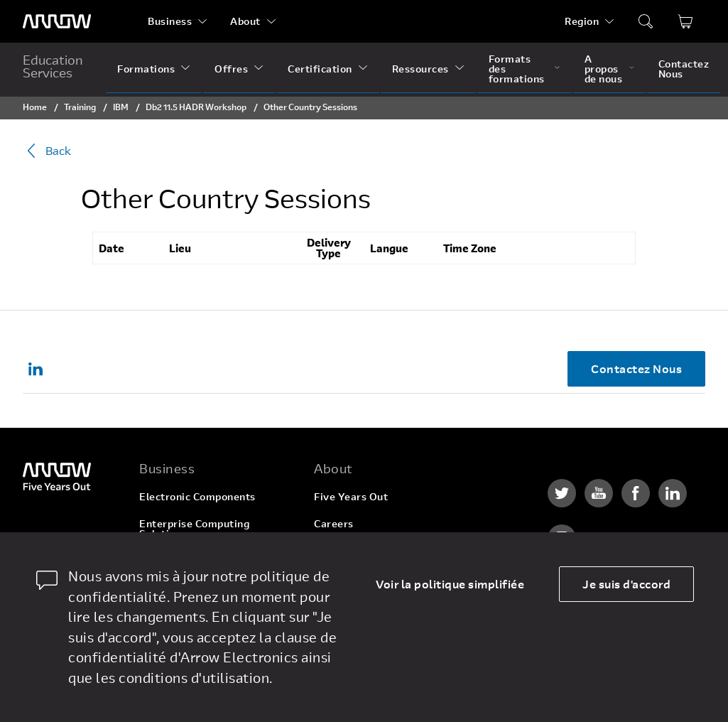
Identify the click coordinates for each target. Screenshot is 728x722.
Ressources (420, 69)
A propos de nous (604, 69)
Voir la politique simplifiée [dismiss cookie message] (450, 584)
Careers (334, 523)
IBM (121, 107)
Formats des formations (517, 69)
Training (80, 107)
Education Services (53, 66)
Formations (146, 69)
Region (582, 21)
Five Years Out (351, 496)
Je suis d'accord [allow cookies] (626, 584)
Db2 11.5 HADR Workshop (196, 107)
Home (35, 107)
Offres (231, 69)
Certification (320, 69)
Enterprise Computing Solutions (194, 528)
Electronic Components (197, 496)
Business (170, 21)
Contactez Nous (684, 69)
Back (47, 151)
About (245, 21)
